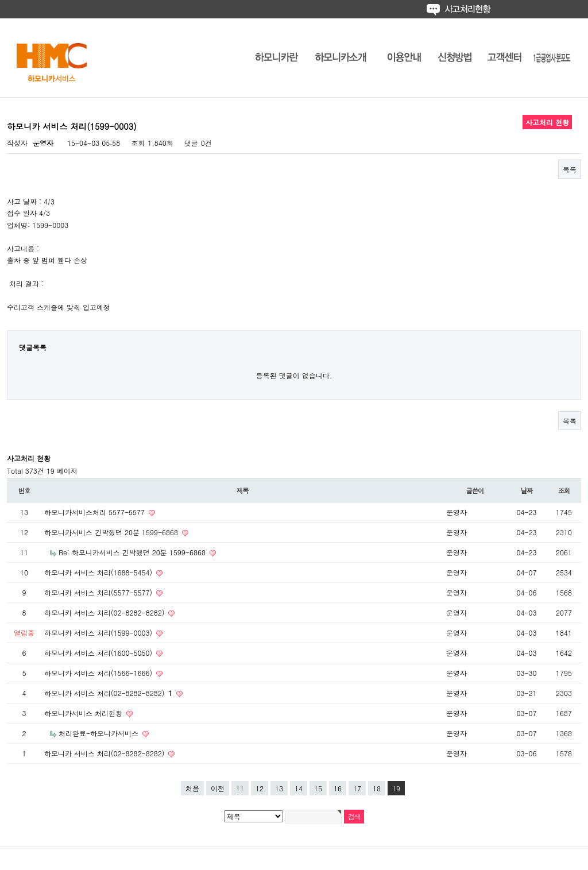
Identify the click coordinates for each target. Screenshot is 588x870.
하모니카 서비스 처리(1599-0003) (99, 633)
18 (377, 788)
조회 (564, 490)
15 (318, 788)
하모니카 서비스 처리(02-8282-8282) (105, 612)
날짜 (527, 490)
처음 (192, 788)
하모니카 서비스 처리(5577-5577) (99, 592)
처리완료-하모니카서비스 (100, 733)
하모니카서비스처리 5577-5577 (96, 512)
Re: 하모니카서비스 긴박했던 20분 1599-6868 (133, 552)
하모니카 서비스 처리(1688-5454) (99, 572)
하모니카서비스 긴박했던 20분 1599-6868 (112, 532)
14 (299, 788)
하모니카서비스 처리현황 (84, 713)
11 (240, 788)
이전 (218, 788)
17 (357, 788)
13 (279, 788)
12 (260, 788)
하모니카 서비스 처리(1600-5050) (99, 653)
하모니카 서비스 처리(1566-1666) (99, 673)
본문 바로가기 (0, 0)
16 (338, 788)
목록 (570, 169)
